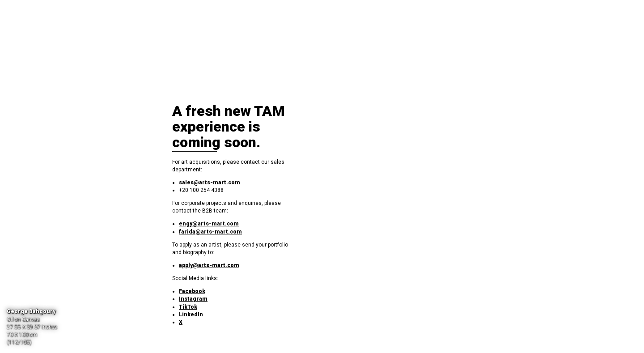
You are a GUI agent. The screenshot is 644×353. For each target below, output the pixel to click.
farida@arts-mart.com (210, 232)
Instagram (193, 299)
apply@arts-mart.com (209, 265)
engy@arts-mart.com (209, 224)
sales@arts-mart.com (210, 183)
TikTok (188, 307)
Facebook (192, 291)
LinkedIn (191, 315)
